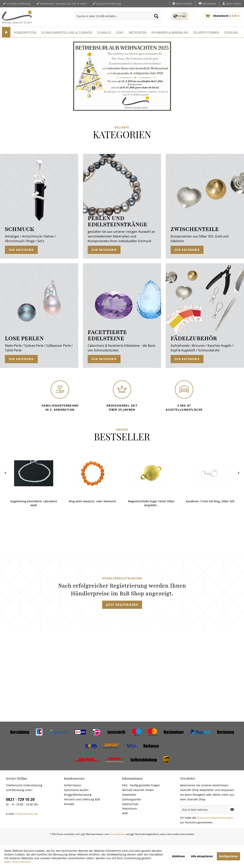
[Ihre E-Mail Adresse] (203, 810)
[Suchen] (156, 16)
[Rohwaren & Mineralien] (170, 32)
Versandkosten (117, 834)
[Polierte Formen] (206, 32)
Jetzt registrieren (122, 605)
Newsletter (129, 795)
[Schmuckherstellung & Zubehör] (67, 32)
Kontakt (69, 804)
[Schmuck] (104, 32)
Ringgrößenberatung (78, 795)
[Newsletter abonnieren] (232, 810)
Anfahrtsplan (73, 785)
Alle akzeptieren (202, 856)
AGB (125, 813)
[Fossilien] (231, 32)
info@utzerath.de (26, 814)
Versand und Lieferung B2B (82, 799)
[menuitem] (207, 4)
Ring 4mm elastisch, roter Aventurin (93, 501)
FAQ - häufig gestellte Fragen (141, 785)
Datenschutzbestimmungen (215, 818)
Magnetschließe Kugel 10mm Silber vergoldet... (151, 503)
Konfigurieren (228, 856)
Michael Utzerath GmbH (138, 790)
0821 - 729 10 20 (20, 799)
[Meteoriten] (138, 32)
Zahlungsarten (132, 799)
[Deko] (120, 32)
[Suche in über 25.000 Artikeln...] (118, 16)
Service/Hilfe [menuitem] (182, 4)
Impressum (130, 808)
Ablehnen (178, 856)
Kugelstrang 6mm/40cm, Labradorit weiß (34, 503)
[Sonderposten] (25, 32)
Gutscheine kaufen (76, 790)
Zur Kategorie (21, 250)
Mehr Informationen (18, 862)
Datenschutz (130, 804)
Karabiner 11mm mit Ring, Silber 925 (210, 501)
